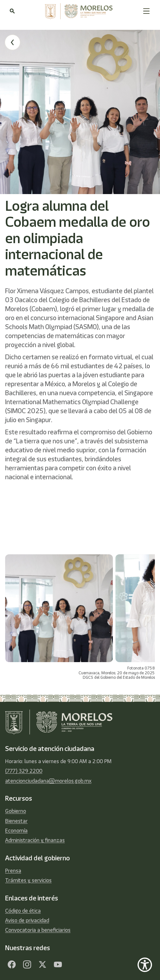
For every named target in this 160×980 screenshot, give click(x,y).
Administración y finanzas (35, 840)
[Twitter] (42, 965)
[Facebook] (12, 965)
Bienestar (16, 821)
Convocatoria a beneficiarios (38, 930)
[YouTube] (58, 965)
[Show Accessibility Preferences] (145, 965)
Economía (16, 831)
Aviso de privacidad (27, 920)
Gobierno (16, 811)
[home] (79, 11)
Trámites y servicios (28, 880)
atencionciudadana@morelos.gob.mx (48, 781)
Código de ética (23, 911)
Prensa (13, 871)
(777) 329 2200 (24, 771)
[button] (146, 11)
